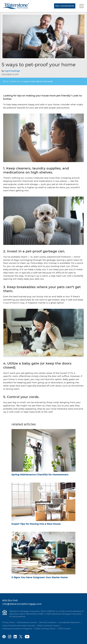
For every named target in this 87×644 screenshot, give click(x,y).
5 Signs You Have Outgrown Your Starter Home (40, 577)
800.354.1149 (10, 600)
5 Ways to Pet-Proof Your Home (38, 81)
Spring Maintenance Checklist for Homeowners (40, 475)
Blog (6, 81)
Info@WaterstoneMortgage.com (22, 604)
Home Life (15, 81)
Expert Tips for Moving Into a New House (36, 524)
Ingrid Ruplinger (12, 71)
